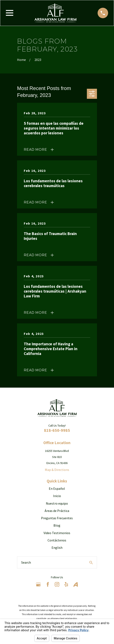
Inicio (57, 496)
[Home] (55, 13)
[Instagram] (57, 584)
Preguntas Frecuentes (57, 518)
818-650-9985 (57, 430)
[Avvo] (76, 584)
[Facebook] (48, 584)
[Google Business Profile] (38, 584)
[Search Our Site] (91, 563)
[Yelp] (66, 584)
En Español (57, 488)
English (57, 548)
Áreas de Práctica (57, 511)
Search (26, 562)
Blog (57, 525)
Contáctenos (57, 540)
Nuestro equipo (57, 503)
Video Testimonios (57, 533)
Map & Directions (57, 470)
